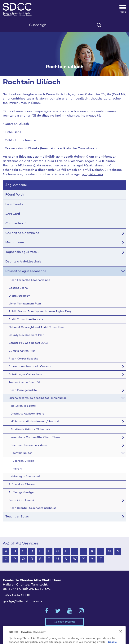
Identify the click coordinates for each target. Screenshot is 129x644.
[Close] (121, 637)
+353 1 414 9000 (17, 595)
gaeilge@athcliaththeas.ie (23, 602)
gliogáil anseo (92, 174)
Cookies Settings (64, 622)
